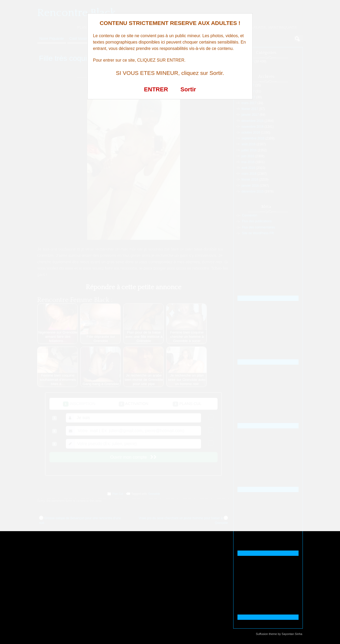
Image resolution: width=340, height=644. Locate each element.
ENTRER (156, 89)
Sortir (188, 89)
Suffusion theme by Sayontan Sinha (279, 634)
